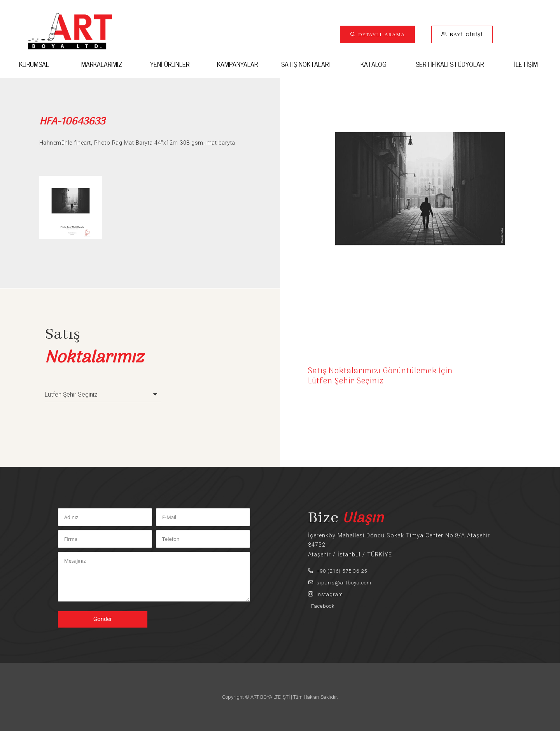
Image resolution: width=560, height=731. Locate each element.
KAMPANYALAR (237, 64)
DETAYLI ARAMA (380, 34)
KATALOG (374, 64)
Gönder (103, 619)
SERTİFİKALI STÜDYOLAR (450, 64)
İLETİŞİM (526, 64)
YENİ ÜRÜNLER (170, 64)
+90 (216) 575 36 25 (338, 571)
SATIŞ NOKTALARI (305, 64)
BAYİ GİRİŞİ (465, 34)
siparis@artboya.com (340, 583)
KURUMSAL (34, 64)
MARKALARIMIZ (102, 64)
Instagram (325, 594)
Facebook (321, 606)
